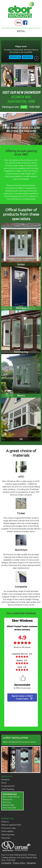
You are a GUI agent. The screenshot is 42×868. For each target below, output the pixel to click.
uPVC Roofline (8, 789)
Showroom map (8, 828)
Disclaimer (31, 863)
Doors (4, 783)
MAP (24, 107)
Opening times (8, 835)
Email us (5, 822)
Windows (5, 780)
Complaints (6, 863)
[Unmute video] (37, 58)
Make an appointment (11, 825)
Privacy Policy (19, 863)
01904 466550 (7, 831)
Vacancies (6, 838)
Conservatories (8, 786)
